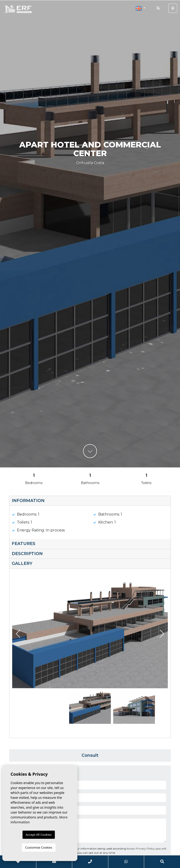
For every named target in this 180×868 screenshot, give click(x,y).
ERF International (18, 9)
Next (162, 634)
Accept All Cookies (39, 835)
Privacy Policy (146, 848)
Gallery (22, 563)
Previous (18, 634)
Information (28, 501)
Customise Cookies (39, 847)
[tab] (90, 501)
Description (27, 554)
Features (24, 544)
